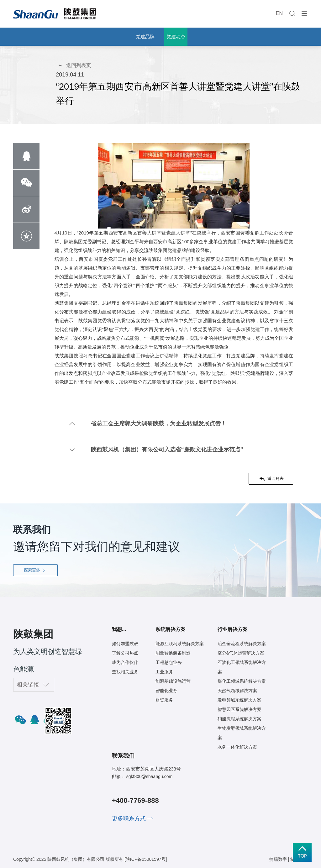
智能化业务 (166, 691)
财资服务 (164, 700)
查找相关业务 (125, 672)
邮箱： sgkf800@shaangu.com (142, 776)
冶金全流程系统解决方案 (242, 644)
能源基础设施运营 (173, 681)
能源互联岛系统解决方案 (180, 644)
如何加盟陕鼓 (125, 644)
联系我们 (123, 756)
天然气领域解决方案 (237, 691)
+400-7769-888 (135, 800)
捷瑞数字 (278, 859)
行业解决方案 (233, 629)
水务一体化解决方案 (237, 747)
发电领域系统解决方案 (239, 700)
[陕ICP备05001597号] (146, 859)
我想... (119, 629)
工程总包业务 (169, 662)
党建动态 (176, 37)
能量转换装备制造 (173, 653)
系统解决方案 (171, 629)
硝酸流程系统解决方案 (239, 719)
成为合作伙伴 (125, 662)
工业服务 (164, 672)
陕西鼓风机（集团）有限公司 (76, 859)
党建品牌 (145, 37)
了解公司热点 (125, 653)
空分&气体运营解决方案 (241, 653)
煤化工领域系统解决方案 (242, 681)
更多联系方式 (129, 818)
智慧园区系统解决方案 (239, 709)
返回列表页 (75, 65)
